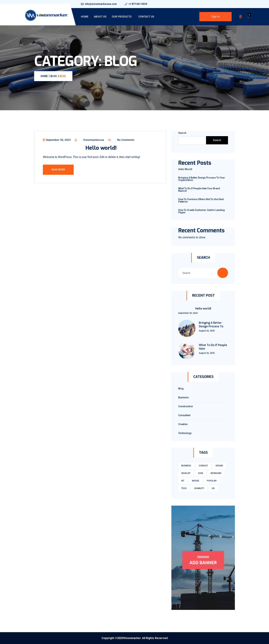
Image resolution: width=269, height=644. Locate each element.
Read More (58, 170)
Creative (183, 424)
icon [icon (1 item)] (201, 473)
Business (183, 397)
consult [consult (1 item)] (203, 466)
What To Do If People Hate (213, 347)
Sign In (215, 17)
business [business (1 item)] (186, 466)
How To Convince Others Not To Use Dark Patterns (201, 200)
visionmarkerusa (90, 140)
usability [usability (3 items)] (199, 488)
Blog (181, 389)
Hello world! (101, 148)
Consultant (184, 415)
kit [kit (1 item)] (183, 481)
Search (182, 133)
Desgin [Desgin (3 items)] (219, 466)
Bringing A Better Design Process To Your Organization (202, 179)
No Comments (121, 140)
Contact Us (146, 17)
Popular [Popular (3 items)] (212, 481)
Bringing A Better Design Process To (211, 325)
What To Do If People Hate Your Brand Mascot (199, 190)
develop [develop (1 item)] (186, 473)
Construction (186, 406)
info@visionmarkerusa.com (101, 4)
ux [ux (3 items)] (213, 488)
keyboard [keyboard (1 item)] (216, 473)
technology (185, 433)
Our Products (122, 17)
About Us (100, 17)
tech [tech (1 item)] (184, 488)
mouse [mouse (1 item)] (196, 481)
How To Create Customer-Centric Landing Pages (201, 211)
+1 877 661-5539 (138, 4)
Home (85, 17)
